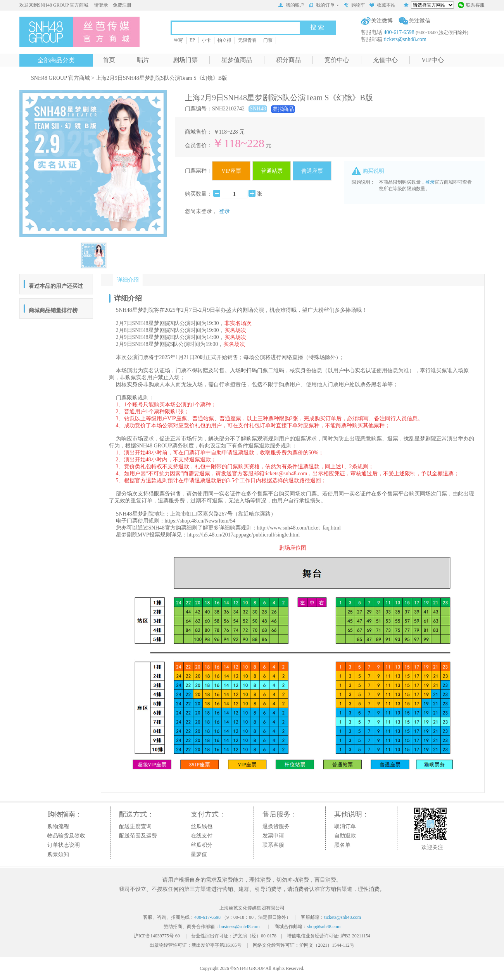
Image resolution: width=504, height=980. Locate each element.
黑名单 (342, 845)
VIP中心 (433, 60)
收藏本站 (382, 6)
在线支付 (202, 836)
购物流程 (58, 826)
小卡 (206, 40)
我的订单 (324, 5)
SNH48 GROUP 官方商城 (60, 78)
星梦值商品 (237, 60)
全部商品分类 (56, 60)
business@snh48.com (240, 927)
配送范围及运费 (138, 836)
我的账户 (291, 6)
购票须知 (58, 854)
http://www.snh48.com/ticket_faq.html (299, 528)
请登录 (101, 5)
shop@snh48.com (324, 927)
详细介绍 (128, 280)
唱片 (143, 60)
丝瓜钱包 (202, 826)
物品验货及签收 (66, 836)
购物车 (354, 6)
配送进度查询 (135, 826)
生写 (178, 40)
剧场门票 (185, 60)
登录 (224, 211)
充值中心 (385, 60)
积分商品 (288, 60)
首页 (109, 60)
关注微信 (419, 21)
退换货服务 (276, 826)
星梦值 (199, 854)
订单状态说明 (64, 845)
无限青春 (247, 40)
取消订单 (345, 826)
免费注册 (122, 5)
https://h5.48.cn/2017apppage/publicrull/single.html (243, 535)
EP (192, 40)
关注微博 (382, 21)
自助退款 (345, 836)
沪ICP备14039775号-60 (157, 936)
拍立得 (224, 40)
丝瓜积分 (202, 845)
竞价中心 (337, 60)
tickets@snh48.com (405, 39)
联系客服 (471, 6)
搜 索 (317, 27)
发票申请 (273, 836)
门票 (268, 40)
